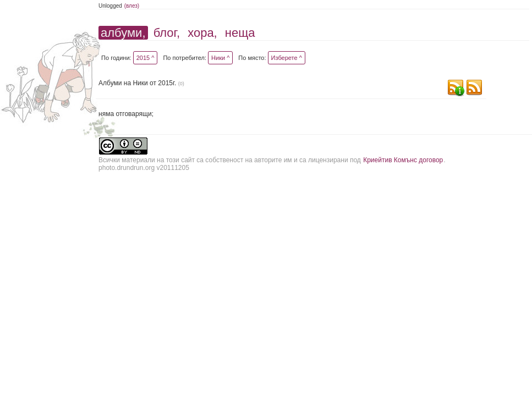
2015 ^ (146, 58)
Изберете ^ (287, 58)
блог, (167, 33)
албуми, (123, 33)
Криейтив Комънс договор (403, 160)
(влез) (132, 6)
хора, (202, 33)
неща (240, 33)
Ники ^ (220, 58)
